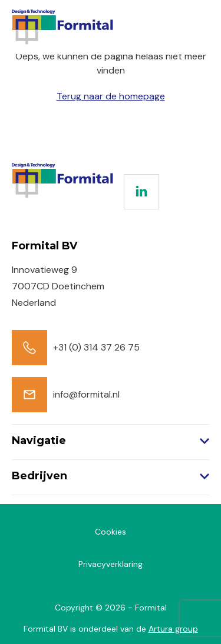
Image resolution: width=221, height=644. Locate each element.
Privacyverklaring (111, 564)
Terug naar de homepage (111, 96)
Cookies (111, 532)
